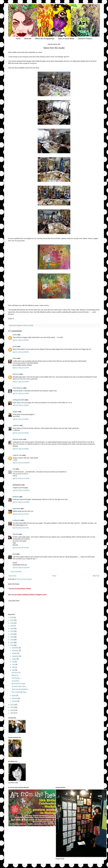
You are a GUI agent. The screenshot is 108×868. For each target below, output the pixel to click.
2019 (12, 626)
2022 (12, 617)
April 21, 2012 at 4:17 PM (21, 382)
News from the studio (18, 684)
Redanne (16, 497)
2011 (12, 705)
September (16, 656)
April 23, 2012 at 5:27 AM (21, 528)
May (14, 667)
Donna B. (16, 374)
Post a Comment (16, 572)
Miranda (15, 534)
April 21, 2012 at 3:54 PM (21, 352)
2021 (12, 620)
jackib (15, 335)
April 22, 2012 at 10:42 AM (21, 463)
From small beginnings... (20, 692)
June (14, 664)
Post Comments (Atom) (24, 579)
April (14, 670)
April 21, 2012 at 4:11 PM (21, 368)
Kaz (14, 469)
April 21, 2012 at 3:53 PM (21, 340)
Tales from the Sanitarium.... (21, 689)
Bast (14, 554)
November (15, 651)
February (15, 698)
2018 (12, 629)
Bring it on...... (16, 675)
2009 (12, 710)
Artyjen (15, 412)
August (14, 659)
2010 (12, 707)
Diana (15, 358)
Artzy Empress (18, 388)
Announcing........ (17, 678)
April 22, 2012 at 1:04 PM (21, 514)
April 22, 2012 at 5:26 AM (21, 419)
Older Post (96, 576)
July (13, 662)
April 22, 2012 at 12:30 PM (21, 490)
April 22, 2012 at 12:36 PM (21, 502)
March (14, 695)
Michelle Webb (18, 439)
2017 (12, 631)
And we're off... (16, 672)
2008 (12, 713)
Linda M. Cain (17, 455)
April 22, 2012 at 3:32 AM (21, 405)
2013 (12, 643)
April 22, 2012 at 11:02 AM (21, 478)
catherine (16, 425)
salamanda (16, 509)
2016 (12, 634)
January (15, 701)
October (15, 653)
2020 (12, 623)
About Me (28, 39)
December (15, 648)
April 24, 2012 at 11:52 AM (21, 568)
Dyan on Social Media (66, 39)
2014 (12, 640)
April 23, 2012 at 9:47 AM (21, 548)
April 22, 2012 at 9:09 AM (21, 449)
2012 (12, 645)
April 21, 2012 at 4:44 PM (21, 393)
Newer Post (12, 576)
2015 (12, 637)
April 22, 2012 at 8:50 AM (21, 433)
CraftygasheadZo (19, 400)
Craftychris (17, 520)
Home (18, 39)
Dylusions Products (85, 39)
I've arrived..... (16, 681)
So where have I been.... (19, 686)
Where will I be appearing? (45, 39)
